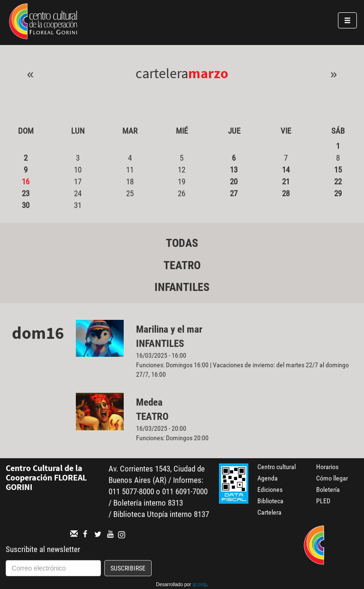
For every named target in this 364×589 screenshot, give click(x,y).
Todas (182, 243)
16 (26, 181)
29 (338, 193)
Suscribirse (128, 568)
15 (338, 170)
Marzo (208, 73)
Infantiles (182, 287)
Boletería (328, 489)
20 (234, 181)
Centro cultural (277, 467)
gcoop (200, 585)
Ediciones (270, 489)
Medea (149, 402)
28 (286, 193)
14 (286, 170)
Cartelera (269, 512)
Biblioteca (270, 501)
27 (234, 193)
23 (26, 193)
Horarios (327, 467)
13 (234, 170)
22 (338, 181)
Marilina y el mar (169, 329)
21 (286, 181)
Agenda (268, 478)
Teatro (182, 265)
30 (26, 205)
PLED (323, 501)
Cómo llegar (332, 478)
